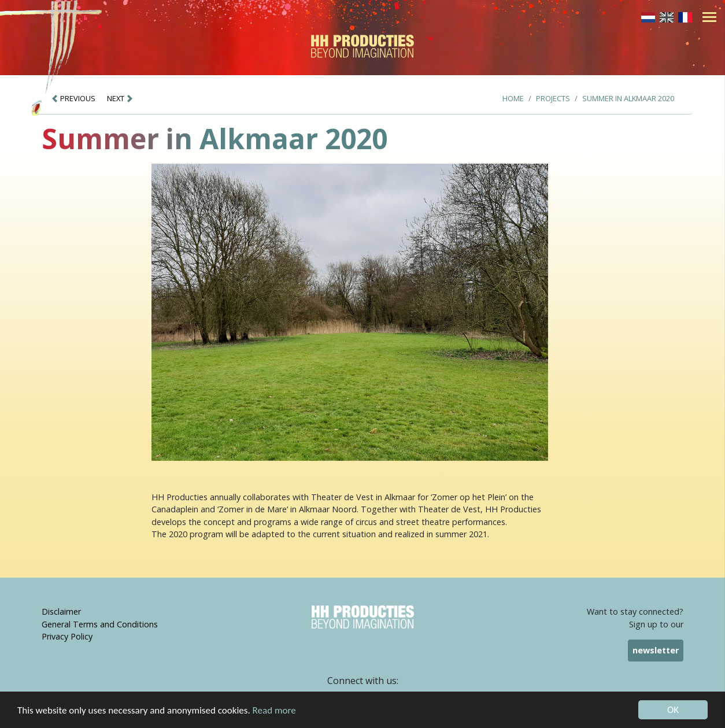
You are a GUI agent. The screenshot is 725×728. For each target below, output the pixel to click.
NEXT (120, 98)
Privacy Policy (67, 636)
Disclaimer (61, 611)
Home (513, 98)
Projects (553, 98)
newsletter (656, 650)
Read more (274, 711)
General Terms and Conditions (100, 624)
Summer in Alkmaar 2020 (628, 98)
